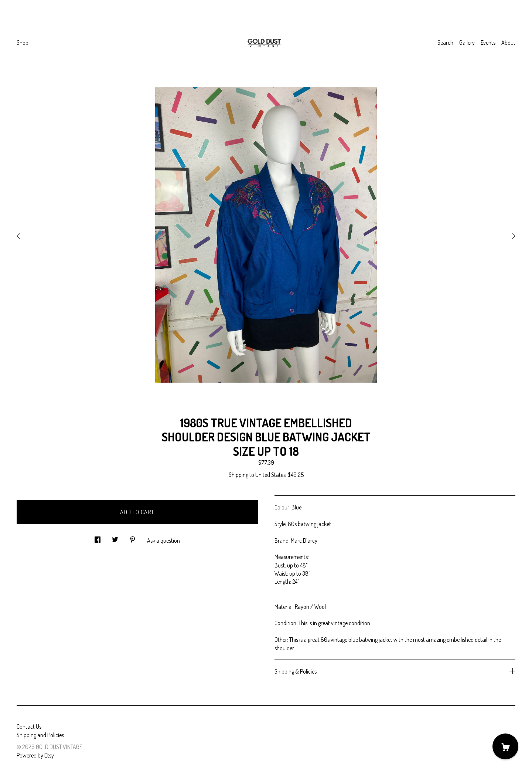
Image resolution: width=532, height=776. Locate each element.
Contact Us (29, 726)
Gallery (467, 43)
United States (270, 475)
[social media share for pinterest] (133, 537)
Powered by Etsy (35, 755)
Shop (23, 43)
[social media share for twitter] (115, 537)
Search (445, 43)
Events (488, 43)
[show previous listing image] (35, 234)
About (508, 43)
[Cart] (505, 746)
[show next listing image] (497, 234)
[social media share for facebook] (98, 537)
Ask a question (163, 541)
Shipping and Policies (40, 735)
